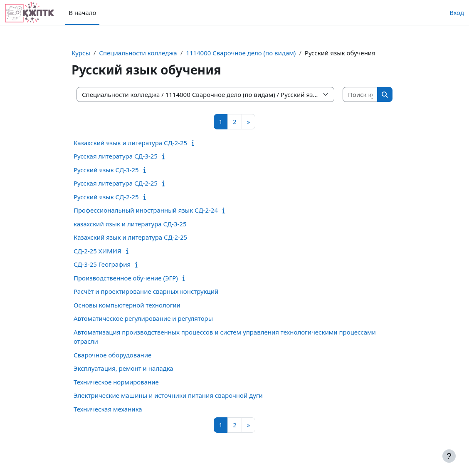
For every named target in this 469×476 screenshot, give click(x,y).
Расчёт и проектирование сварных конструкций (146, 291)
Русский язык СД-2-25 (106, 197)
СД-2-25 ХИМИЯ (98, 251)
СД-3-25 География (102, 264)
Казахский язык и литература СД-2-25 (130, 143)
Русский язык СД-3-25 (106, 170)
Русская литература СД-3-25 (116, 156)
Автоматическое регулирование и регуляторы (143, 318)
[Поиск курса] (360, 95)
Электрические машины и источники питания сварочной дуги (168, 395)
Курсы (81, 53)
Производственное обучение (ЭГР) (126, 278)
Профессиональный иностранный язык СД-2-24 (146, 210)
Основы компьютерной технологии (127, 305)
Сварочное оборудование (112, 355)
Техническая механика (108, 409)
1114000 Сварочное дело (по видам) (241, 53)
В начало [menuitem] (82, 12)
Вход (457, 12)
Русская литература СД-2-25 (116, 183)
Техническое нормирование (116, 382)
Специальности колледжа (138, 53)
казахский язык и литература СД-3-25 (130, 224)
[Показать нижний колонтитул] (449, 456)
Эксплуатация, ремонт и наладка (123, 368)
